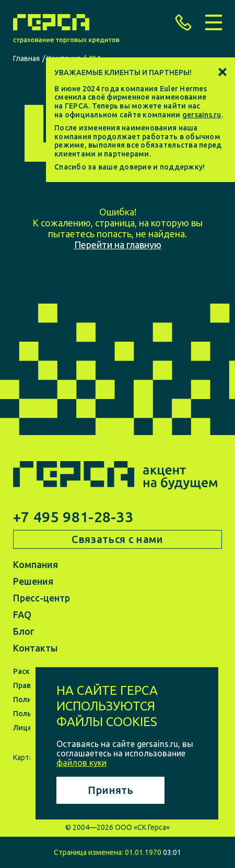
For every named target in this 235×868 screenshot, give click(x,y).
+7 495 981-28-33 (73, 517)
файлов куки (81, 763)
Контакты (36, 648)
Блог (24, 631)
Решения (33, 581)
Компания (36, 564)
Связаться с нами (117, 539)
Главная (26, 58)
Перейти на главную (118, 245)
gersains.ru (202, 115)
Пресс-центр (42, 598)
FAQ (22, 614)
